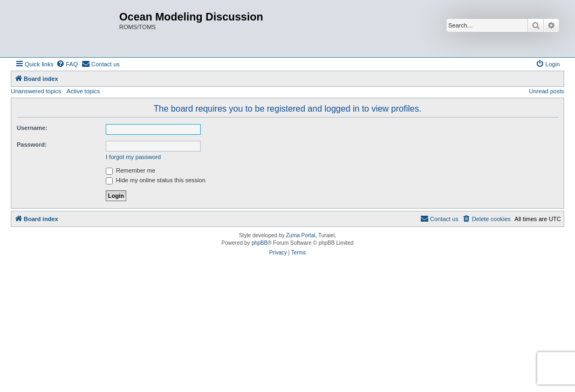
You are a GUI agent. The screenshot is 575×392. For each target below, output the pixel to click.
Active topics (84, 91)
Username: (32, 128)
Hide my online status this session (156, 180)
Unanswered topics (36, 91)
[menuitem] (67, 64)
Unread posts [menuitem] (547, 91)
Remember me (131, 170)
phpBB (259, 243)
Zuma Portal (300, 235)
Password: (32, 145)
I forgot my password (133, 157)
